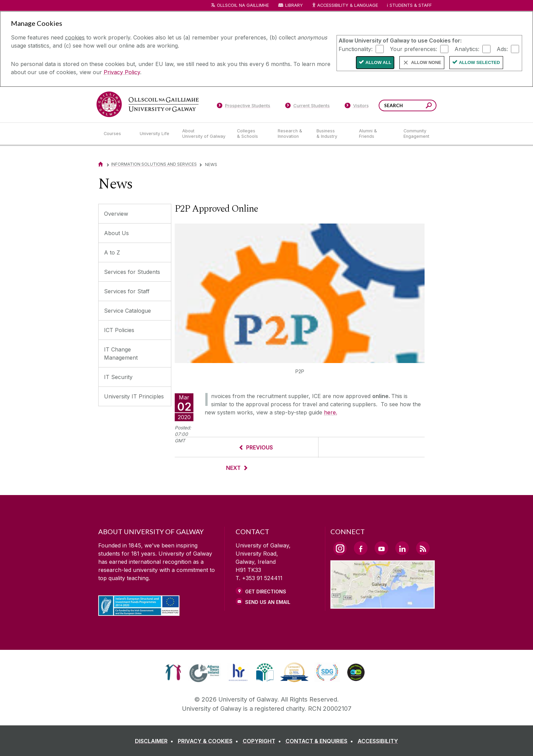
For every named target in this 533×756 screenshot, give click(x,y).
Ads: (502, 49)
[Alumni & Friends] (376, 134)
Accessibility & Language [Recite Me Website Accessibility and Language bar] (345, 6)
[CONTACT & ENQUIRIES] (321, 741)
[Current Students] (308, 107)
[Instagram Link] (340, 548)
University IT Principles (134, 396)
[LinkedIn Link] (402, 548)
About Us (116, 233)
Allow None (426, 62)
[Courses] (116, 134)
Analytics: (467, 49)
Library (294, 5)
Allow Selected (479, 62)
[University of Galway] (148, 104)
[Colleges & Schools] (252, 134)
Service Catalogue (127, 311)
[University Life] (155, 134)
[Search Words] (408, 105)
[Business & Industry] (332, 134)
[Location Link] (383, 605)
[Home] (101, 164)
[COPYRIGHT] (263, 741)
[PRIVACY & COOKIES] (209, 741)
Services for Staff (127, 291)
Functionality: (356, 49)
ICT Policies (119, 330)
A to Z (112, 252)
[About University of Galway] (204, 134)
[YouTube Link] (381, 548)
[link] (173, 672)
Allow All (378, 62)
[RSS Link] (423, 548)
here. (331, 412)
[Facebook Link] (361, 548)
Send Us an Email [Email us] (268, 602)
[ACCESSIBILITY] (378, 741)
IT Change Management (121, 354)
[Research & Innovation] (292, 134)
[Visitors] (357, 107)
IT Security (118, 377)
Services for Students (132, 272)
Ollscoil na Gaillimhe (243, 5)
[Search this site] (429, 106)
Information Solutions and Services (154, 164)
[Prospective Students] (243, 107)
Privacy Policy (122, 72)
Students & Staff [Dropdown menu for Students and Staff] (411, 5)
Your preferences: (414, 49)
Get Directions (266, 591)
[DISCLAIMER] (156, 741)
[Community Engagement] (416, 134)
